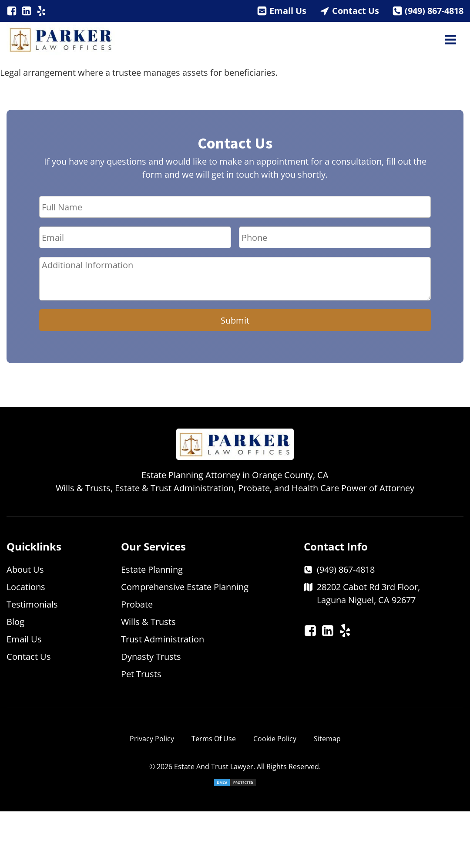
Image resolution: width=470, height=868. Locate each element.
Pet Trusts (141, 674)
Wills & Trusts (148, 622)
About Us (25, 569)
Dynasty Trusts (151, 657)
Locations (26, 587)
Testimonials (32, 604)
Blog (15, 622)
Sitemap (327, 739)
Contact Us (356, 11)
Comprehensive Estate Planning (185, 587)
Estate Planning (152, 569)
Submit (235, 320)
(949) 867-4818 (434, 11)
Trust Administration (163, 639)
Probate (137, 604)
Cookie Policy (275, 739)
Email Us (288, 11)
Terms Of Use (214, 739)
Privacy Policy (152, 739)
